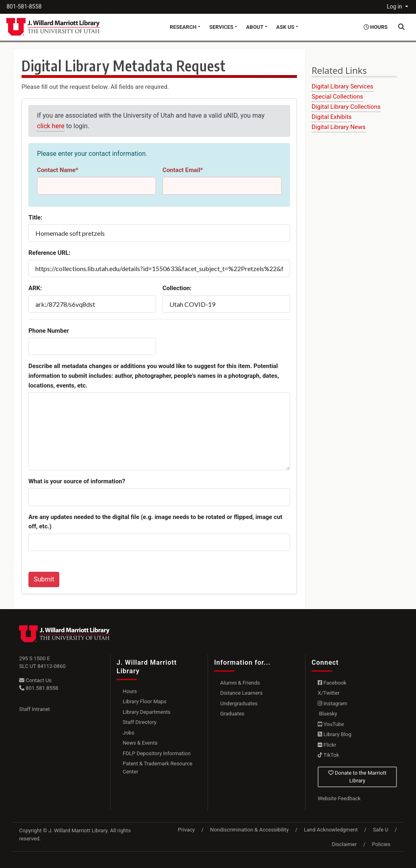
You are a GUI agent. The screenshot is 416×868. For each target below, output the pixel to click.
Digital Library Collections (346, 107)
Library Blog (335, 734)
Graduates (232, 714)
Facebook (332, 683)
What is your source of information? (77, 481)
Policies (381, 844)
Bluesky (327, 714)
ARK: (35, 288)
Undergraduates (239, 703)
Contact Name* (58, 170)
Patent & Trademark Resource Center (158, 768)
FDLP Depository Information (157, 753)
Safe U (381, 830)
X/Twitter (329, 693)
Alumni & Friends (240, 683)
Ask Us (285, 27)
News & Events (140, 743)
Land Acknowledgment (331, 830)
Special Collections (337, 97)
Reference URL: (49, 253)
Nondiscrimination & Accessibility (249, 830)
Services (221, 27)
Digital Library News (339, 127)
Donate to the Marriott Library (357, 777)
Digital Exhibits (332, 117)
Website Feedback (339, 798)
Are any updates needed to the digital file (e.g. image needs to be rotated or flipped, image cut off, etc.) (155, 522)
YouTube (331, 724)
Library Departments (147, 712)
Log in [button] (395, 6)
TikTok (328, 755)
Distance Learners (241, 693)
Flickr (327, 745)
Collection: (177, 288)
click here (51, 126)
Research (183, 27)
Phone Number (49, 331)
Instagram (333, 703)
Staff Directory (140, 722)
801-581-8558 (24, 6)
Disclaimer (344, 844)
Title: (35, 218)
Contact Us (35, 680)
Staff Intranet (35, 709)
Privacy (186, 830)
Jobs (129, 733)
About (255, 27)
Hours (130, 691)
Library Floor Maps (145, 701)
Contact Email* (183, 170)
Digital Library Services (342, 86)
